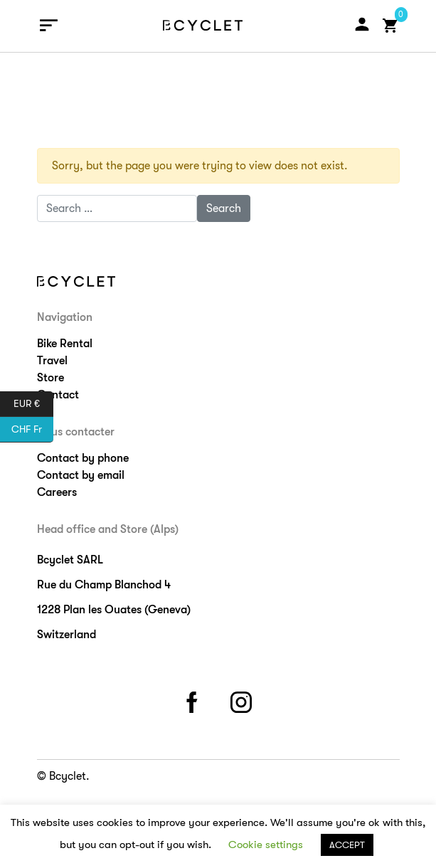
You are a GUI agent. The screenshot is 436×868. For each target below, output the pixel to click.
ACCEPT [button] (347, 845)
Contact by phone (83, 458)
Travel (52, 361)
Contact (58, 395)
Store (50, 378)
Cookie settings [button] (266, 845)
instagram (243, 700)
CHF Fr (32, 430)
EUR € (33, 404)
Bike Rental (65, 344)
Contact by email (81, 475)
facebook (193, 700)
